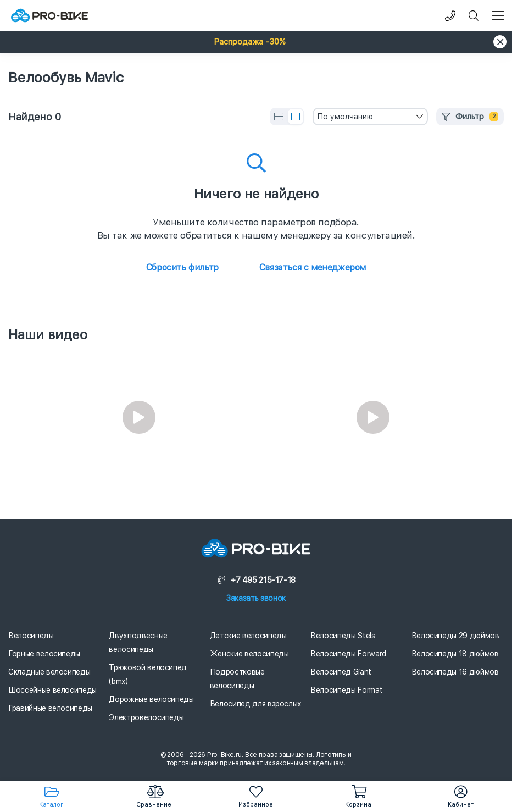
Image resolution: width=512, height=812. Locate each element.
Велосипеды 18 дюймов (455, 654)
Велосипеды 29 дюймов (455, 636)
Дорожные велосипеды (151, 699)
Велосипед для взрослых (256, 704)
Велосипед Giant (341, 672)
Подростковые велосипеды (237, 679)
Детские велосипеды (248, 636)
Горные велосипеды (44, 654)
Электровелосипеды (146, 717)
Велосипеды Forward (348, 654)
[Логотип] (49, 16)
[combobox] (370, 117)
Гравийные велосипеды (50, 708)
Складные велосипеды (49, 672)
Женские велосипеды (249, 654)
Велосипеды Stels (343, 636)
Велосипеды (31, 636)
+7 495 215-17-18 (256, 580)
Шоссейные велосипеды (52, 690)
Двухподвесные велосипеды (138, 642)
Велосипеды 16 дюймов (455, 672)
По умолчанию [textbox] (345, 117)
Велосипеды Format (346, 690)
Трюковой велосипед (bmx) (148, 674)
